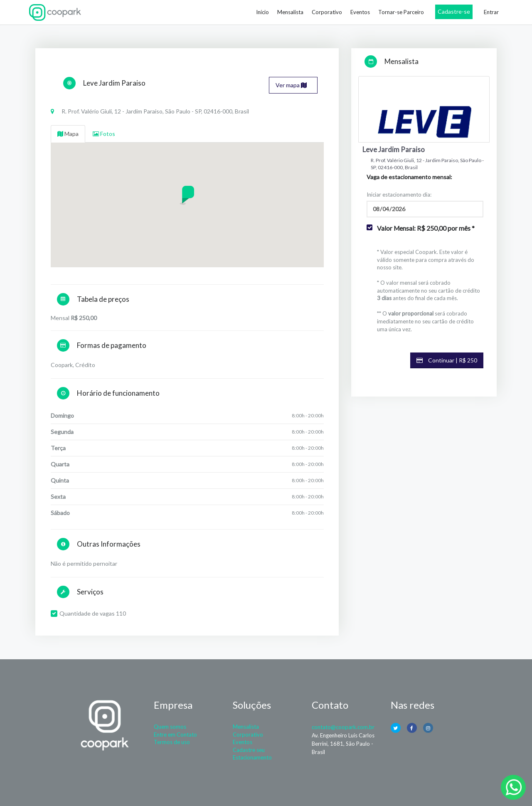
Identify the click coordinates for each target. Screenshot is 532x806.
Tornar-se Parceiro (401, 12)
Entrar (491, 12)
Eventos (360, 12)
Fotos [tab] (104, 134)
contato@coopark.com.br (343, 727)
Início (262, 12)
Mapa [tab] (68, 134)
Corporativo (327, 12)
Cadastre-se (454, 11)
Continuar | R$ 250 (447, 360)
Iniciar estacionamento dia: (399, 195)
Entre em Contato (175, 735)
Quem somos (170, 727)
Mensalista (290, 12)
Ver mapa (291, 85)
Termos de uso (172, 742)
